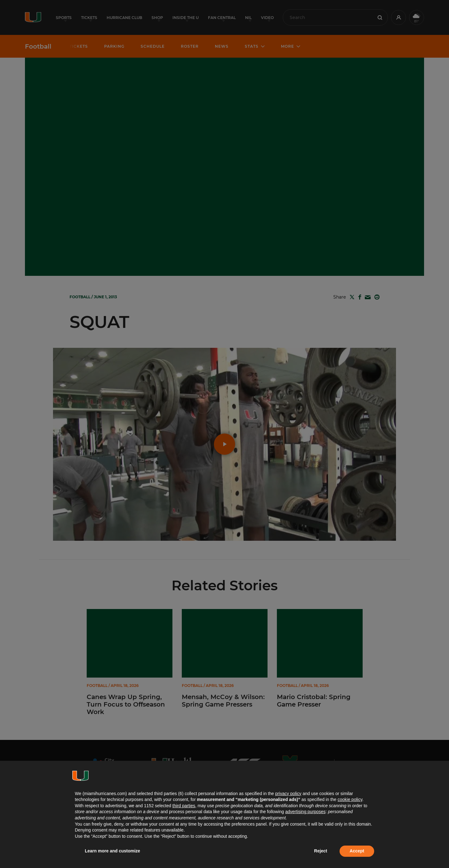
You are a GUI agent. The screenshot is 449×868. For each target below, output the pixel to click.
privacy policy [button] (288, 794)
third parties (184, 806)
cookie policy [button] (350, 799)
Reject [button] (321, 851)
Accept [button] (357, 851)
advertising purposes (305, 812)
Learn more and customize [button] (112, 851)
